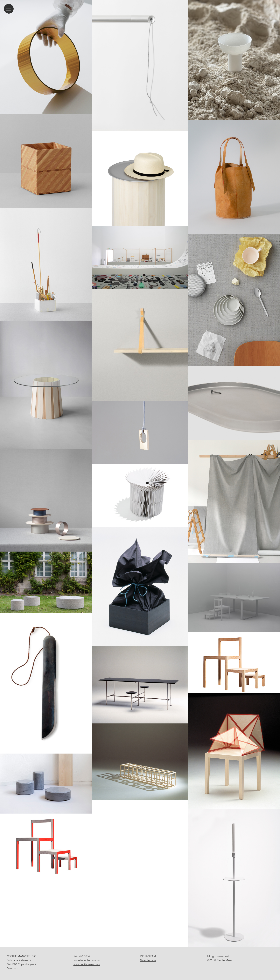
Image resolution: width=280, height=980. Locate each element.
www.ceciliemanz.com (87, 964)
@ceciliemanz (148, 960)
